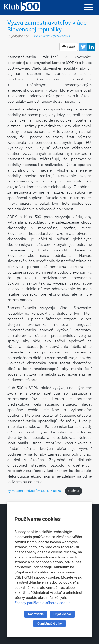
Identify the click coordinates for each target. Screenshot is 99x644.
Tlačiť (69, 47)
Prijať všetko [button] (62, 614)
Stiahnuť (73, 491)
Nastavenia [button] (36, 614)
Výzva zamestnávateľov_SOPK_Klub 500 (35, 491)
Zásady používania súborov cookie (42, 603)
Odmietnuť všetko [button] (49, 624)
